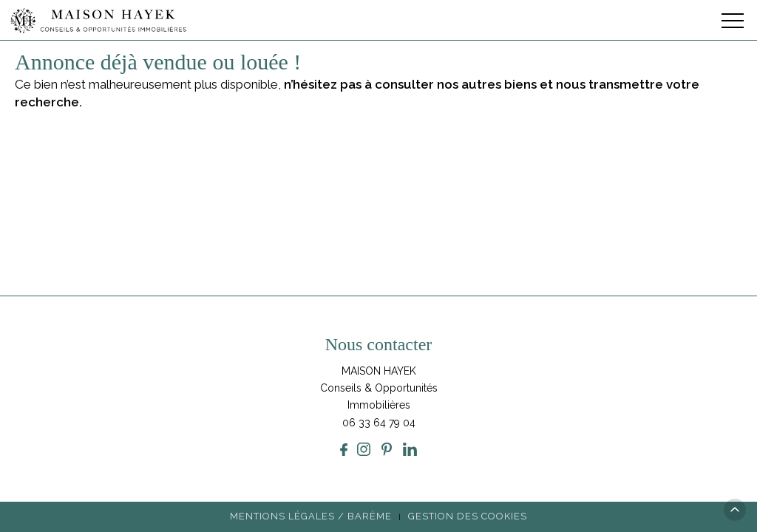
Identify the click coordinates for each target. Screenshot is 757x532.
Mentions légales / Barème (311, 516)
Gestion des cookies (468, 516)
